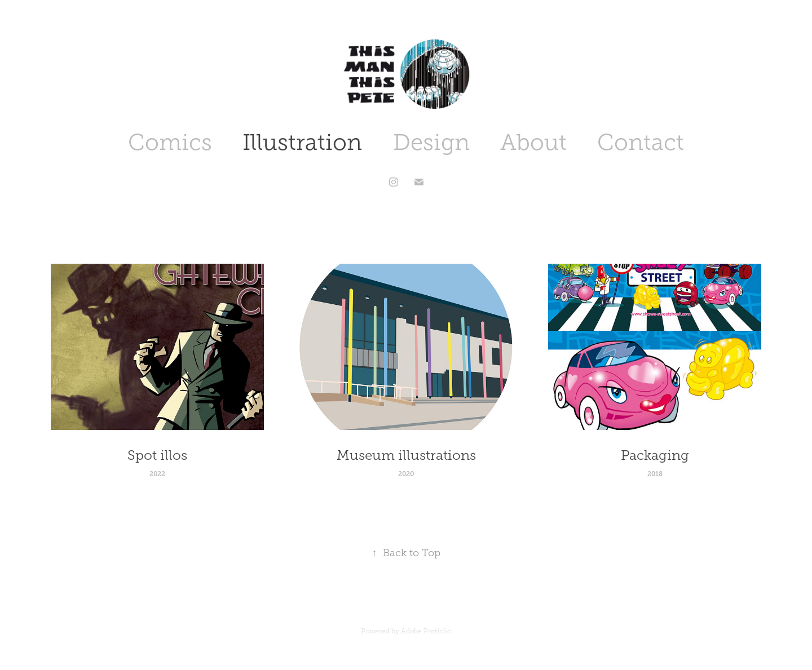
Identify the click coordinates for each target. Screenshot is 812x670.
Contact (641, 142)
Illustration (302, 142)
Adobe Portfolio (426, 631)
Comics (170, 142)
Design (431, 142)
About (533, 142)
